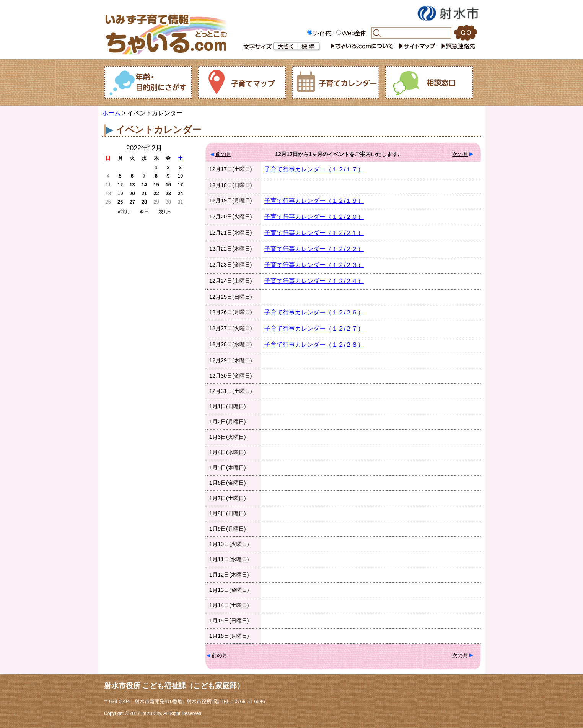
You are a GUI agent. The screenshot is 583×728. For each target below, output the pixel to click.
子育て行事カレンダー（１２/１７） (314, 169)
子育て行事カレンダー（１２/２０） (314, 217)
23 (168, 193)
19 (120, 193)
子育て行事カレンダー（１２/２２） (314, 249)
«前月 (124, 212)
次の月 (460, 154)
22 (156, 193)
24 (180, 193)
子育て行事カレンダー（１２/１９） (314, 201)
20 (132, 193)
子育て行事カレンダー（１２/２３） (314, 265)
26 (120, 202)
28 (144, 202)
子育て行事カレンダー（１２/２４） (314, 281)
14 (144, 185)
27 (132, 202)
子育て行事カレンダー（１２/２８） (314, 344)
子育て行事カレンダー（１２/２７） (314, 328)
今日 (144, 212)
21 (144, 193)
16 (168, 185)
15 (156, 185)
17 (180, 185)
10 (180, 176)
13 (132, 185)
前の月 (223, 154)
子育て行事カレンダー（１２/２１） (314, 233)
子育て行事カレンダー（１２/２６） (314, 312)
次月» (165, 212)
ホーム (111, 113)
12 (120, 185)
